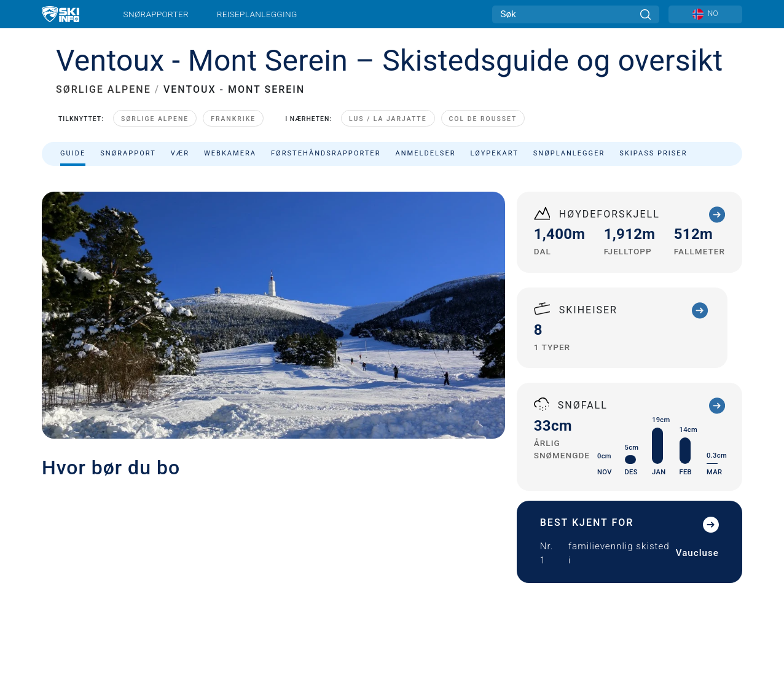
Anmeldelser (425, 153)
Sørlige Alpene (155, 119)
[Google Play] (639, 606)
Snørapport (128, 153)
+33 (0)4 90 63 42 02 (599, 387)
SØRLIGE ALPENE (104, 89)
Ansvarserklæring (127, 621)
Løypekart (495, 153)
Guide (73, 153)
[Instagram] (688, 574)
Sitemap (263, 621)
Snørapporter (156, 14)
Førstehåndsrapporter (326, 153)
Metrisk (332, 621)
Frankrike (233, 119)
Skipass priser (653, 153)
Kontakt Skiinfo (149, 574)
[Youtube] (620, 574)
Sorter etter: (619, 232)
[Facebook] (722, 574)
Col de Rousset (483, 119)
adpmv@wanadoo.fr (605, 402)
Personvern (66, 621)
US (349, 621)
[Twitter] (654, 574)
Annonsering (231, 574)
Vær (180, 153)
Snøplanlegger (569, 153)
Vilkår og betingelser (202, 621)
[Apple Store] (706, 606)
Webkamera (230, 153)
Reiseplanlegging (257, 14)
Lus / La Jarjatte (388, 119)
